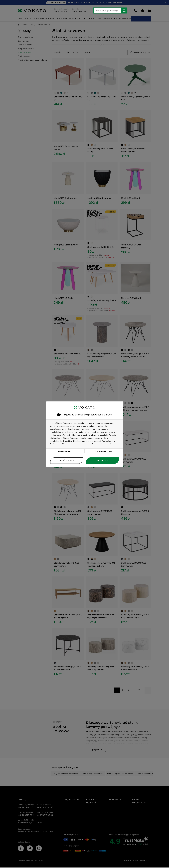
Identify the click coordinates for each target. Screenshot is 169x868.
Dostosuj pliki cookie (103, 451)
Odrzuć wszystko (67, 461)
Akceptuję (103, 461)
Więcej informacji (64, 451)
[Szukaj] (110, 10)
